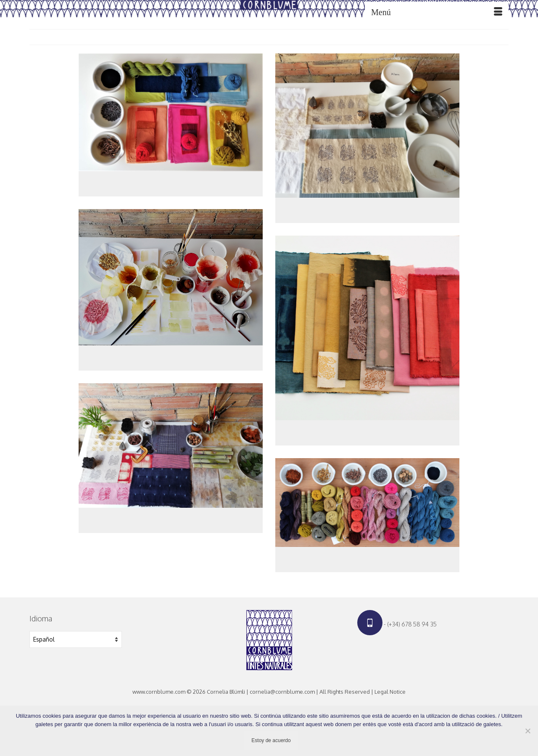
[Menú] (437, 12)
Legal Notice (390, 692)
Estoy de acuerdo (271, 740)
